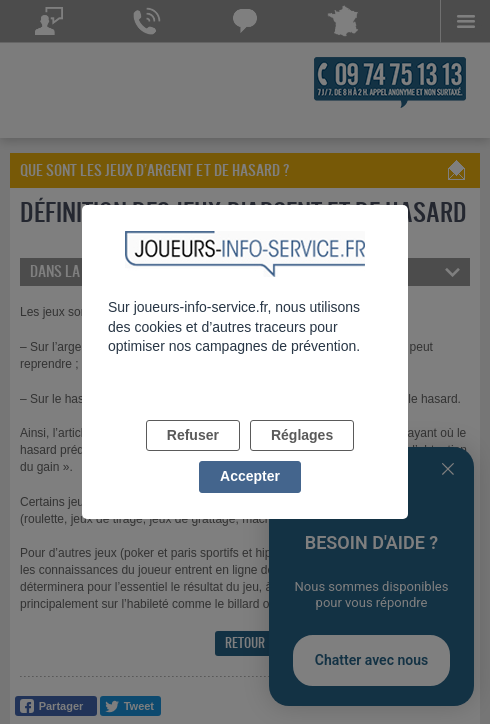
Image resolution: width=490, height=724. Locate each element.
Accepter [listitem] (250, 476)
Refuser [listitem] (193, 435)
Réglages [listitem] (302, 435)
